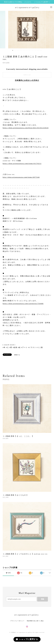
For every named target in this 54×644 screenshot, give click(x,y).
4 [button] (17, 50)
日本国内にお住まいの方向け (27, 80)
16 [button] (36, 50)
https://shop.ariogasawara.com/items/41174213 (22, 163)
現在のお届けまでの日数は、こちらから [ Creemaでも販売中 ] (27, 2)
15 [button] (34, 50)
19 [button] (40, 50)
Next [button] (50, 30)
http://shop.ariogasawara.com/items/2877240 (21, 177)
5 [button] (19, 50)
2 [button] (14, 50)
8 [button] (23, 50)
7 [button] (22, 50)
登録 (42, 599)
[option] (27, 30)
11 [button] (28, 50)
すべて (8, 573)
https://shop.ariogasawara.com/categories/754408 (23, 304)
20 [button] (42, 50)
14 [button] (33, 50)
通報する (17, 355)
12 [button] (29, 50)
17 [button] (37, 50)
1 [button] (13, 50)
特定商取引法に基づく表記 (35, 621)
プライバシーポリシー (17, 621)
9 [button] (25, 50)
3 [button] (16, 50)
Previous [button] (4, 30)
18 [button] (39, 50)
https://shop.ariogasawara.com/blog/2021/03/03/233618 (26, 128)
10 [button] (26, 50)
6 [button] (20, 50)
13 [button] (31, 50)
